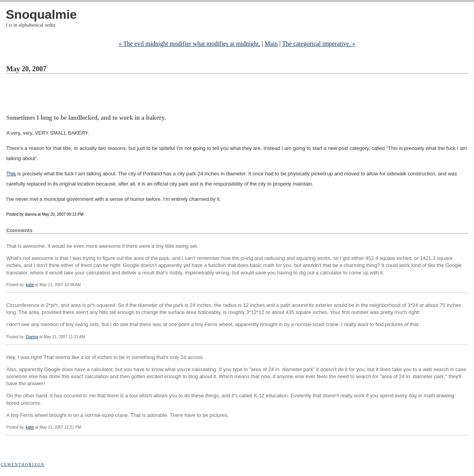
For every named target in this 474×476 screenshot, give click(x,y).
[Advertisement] (149, 95)
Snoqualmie (41, 14)
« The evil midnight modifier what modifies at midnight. (189, 44)
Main (271, 44)
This (11, 174)
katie (30, 285)
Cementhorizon (23, 464)
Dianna (32, 337)
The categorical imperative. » (319, 44)
